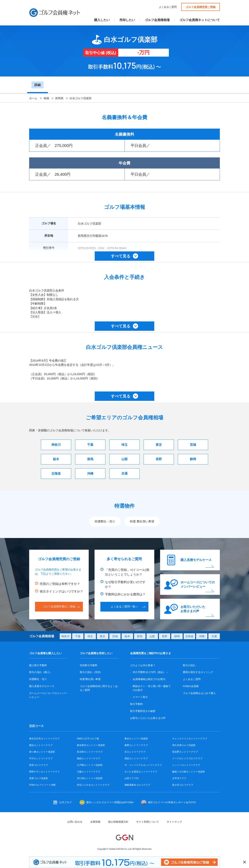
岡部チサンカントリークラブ (44, 772)
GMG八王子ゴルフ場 (88, 739)
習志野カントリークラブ (185, 752)
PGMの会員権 (191, 686)
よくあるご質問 (168, 7)
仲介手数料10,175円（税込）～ (150, 672)
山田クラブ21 (132, 778)
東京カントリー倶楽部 (136, 739)
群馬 (90, 459)
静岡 (193, 459)
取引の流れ (189, 665)
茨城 (193, 445)
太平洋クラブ (179, 778)
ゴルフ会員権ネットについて (200, 20)
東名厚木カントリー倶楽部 (91, 745)
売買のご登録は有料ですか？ (60, 584)
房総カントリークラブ (136, 758)
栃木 (56, 459)
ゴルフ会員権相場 (157, 20)
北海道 (56, 473)
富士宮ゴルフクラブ (183, 785)
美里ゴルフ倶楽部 (39, 778)
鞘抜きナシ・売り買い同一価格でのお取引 (152, 688)
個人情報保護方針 (118, 822)
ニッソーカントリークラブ (186, 765)
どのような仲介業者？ (143, 665)
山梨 (124, 459)
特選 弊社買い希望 (142, 521)
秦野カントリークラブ (136, 745)
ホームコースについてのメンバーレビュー (198, 584)
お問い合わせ (75, 822)
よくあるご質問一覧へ (124, 606)
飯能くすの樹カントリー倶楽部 (189, 772)
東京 (159, 445)
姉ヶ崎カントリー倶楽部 (42, 752)
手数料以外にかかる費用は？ (125, 594)
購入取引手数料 (38, 665)
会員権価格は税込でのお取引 (149, 679)
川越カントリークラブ (89, 772)
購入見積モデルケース (196, 560)
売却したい (127, 20)
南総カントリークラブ (89, 758)
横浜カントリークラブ (41, 745)
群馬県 (59, 98)
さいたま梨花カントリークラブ (141, 772)
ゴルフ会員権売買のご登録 (59, 606)
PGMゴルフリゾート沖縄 (42, 785)
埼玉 (124, 445)
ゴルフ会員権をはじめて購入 (199, 693)
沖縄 (90, 473)
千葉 (90, 445)
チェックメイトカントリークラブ (190, 739)
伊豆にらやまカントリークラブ (93, 785)
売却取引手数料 (89, 665)
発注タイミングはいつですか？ (61, 591)
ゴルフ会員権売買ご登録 (201, 7)
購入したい (102, 20)
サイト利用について (148, 822)
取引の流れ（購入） (41, 672)
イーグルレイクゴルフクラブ (187, 758)
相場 (46, 98)
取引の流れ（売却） (91, 672)
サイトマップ (174, 822)
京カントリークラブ (135, 752)
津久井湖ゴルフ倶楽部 (184, 745)
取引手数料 (136, 704)
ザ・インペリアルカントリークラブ (143, 765)
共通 (124, 473)
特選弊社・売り (105, 521)
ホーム (33, 98)
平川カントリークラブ (41, 758)
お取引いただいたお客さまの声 (193, 609)
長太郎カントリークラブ (90, 752)
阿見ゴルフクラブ (39, 765)
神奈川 (56, 445)
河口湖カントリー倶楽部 (90, 778)
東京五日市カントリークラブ (44, 739)
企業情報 (95, 822)
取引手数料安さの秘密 (143, 711)
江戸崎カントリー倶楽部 (90, 765)
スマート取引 (140, 697)
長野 (159, 459)
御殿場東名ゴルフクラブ (137, 785)
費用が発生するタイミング (198, 672)
